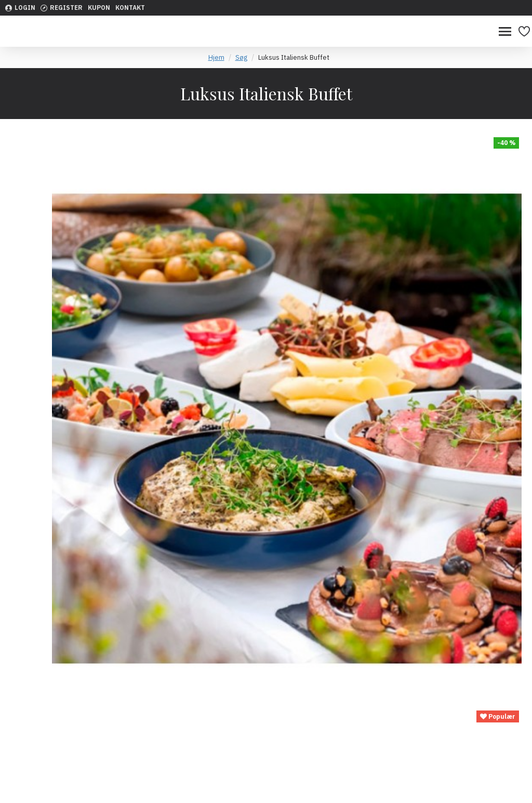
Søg (241, 57)
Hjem (216, 57)
